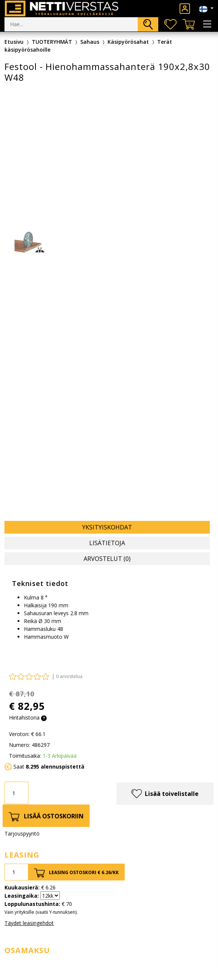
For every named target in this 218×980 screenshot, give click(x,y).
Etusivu (14, 42)
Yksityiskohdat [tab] (107, 527)
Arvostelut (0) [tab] (107, 559)
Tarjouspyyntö (22, 834)
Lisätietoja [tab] (107, 543)
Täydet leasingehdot (29, 923)
